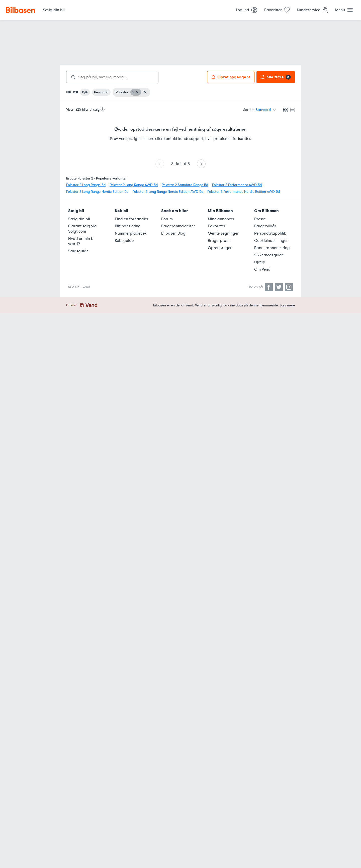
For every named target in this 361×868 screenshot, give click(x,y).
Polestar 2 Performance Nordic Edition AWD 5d (244, 192)
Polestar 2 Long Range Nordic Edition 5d (97, 192)
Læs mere (287, 305)
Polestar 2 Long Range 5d (86, 185)
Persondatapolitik (270, 233)
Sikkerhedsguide (269, 255)
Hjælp (260, 262)
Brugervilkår (265, 226)
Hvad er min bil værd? (82, 241)
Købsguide (124, 241)
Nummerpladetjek (131, 233)
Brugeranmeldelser (178, 226)
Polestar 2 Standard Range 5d (185, 185)
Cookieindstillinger (271, 241)
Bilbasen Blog (173, 233)
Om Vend (262, 269)
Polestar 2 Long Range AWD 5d (134, 185)
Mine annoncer (221, 219)
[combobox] (112, 77)
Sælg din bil (79, 219)
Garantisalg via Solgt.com (82, 229)
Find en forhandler (132, 219)
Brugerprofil (219, 241)
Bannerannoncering (272, 248)
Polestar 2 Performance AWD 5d (237, 185)
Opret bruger (220, 248)
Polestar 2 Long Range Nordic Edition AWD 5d (168, 192)
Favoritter (217, 226)
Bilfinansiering (128, 226)
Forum (167, 219)
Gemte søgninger (223, 233)
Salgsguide (78, 251)
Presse (260, 219)
